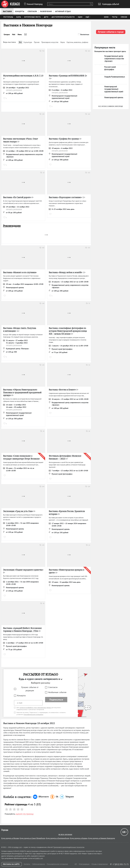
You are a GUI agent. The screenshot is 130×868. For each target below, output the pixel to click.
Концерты (21, 696)
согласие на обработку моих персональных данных (35, 708)
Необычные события (57, 692)
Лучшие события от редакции (30, 689)
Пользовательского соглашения (33, 714)
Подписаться (56, 700)
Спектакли (53, 687)
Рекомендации (12, 226)
